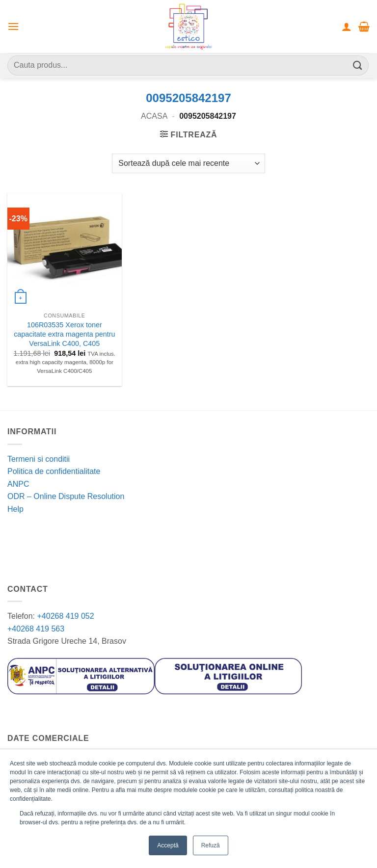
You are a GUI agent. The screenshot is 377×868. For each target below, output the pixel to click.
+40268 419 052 (65, 616)
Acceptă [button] (168, 845)
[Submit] (358, 66)
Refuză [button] (211, 845)
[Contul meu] (347, 26)
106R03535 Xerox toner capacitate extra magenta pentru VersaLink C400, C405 (64, 334)
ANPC (18, 484)
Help (15, 509)
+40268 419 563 (36, 629)
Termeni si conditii (39, 459)
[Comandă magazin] (188, 163)
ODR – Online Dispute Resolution (66, 496)
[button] (13, 26)
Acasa (154, 116)
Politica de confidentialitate (54, 471)
